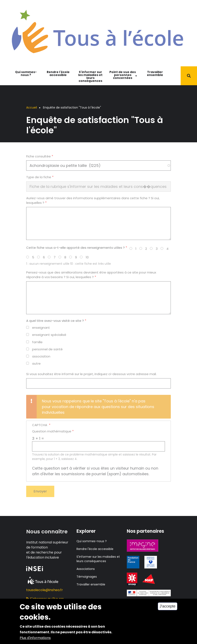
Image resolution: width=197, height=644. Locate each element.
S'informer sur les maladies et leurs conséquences (90, 76)
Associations (86, 569)
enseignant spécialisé (49, 335)
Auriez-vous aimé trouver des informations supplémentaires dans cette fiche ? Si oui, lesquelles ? (93, 200)
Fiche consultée (38, 156)
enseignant (41, 328)
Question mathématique (52, 431)
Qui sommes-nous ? (26, 73)
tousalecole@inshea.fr (45, 590)
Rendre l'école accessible (58, 73)
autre (36, 363)
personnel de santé (47, 349)
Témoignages (87, 577)
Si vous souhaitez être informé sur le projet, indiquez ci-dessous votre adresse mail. (91, 374)
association (41, 356)
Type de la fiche (39, 177)
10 (87, 257)
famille (37, 342)
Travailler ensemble (155, 73)
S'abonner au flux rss (45, 599)
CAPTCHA (40, 425)
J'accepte (168, 610)
